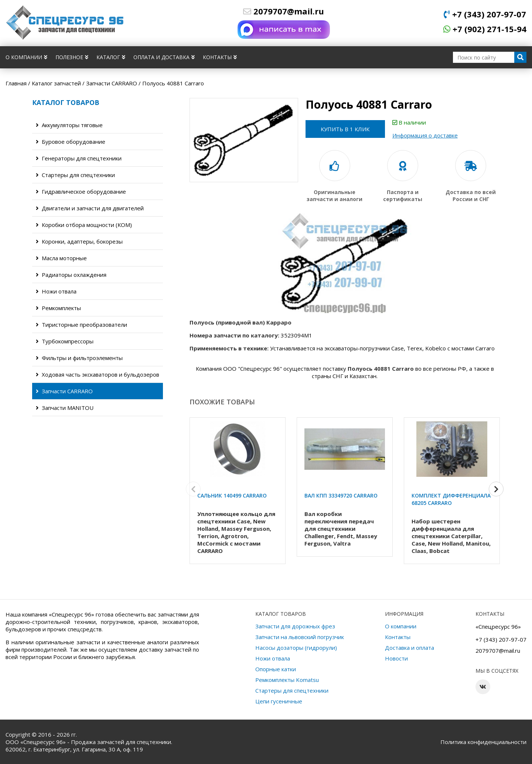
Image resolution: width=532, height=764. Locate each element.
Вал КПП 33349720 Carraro (341, 495)
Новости (396, 658)
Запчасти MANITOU (65, 408)
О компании (26, 57)
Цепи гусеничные (279, 701)
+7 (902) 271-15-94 (485, 29)
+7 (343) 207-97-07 (485, 14)
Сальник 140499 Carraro (232, 495)
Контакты (220, 57)
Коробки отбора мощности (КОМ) (84, 225)
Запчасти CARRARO (64, 391)
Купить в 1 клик (346, 129)
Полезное (72, 57)
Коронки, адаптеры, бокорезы (79, 241)
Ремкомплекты (58, 308)
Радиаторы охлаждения (71, 275)
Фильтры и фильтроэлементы (79, 358)
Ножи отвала (56, 291)
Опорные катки (276, 669)
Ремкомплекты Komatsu (287, 680)
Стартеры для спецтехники (75, 175)
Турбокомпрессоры (65, 341)
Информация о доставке (427, 135)
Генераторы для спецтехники (79, 158)
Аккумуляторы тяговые (69, 125)
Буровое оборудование (71, 142)
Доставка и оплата (410, 648)
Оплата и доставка (164, 57)
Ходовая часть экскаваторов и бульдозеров (98, 374)
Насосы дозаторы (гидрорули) (296, 648)
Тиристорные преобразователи (81, 325)
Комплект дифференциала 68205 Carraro (451, 499)
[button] (496, 490)
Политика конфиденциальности (483, 742)
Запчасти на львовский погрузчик (300, 637)
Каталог (111, 57)
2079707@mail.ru (284, 11)
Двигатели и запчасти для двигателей (90, 208)
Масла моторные (61, 258)
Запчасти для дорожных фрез (295, 626)
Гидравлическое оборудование (81, 191)
